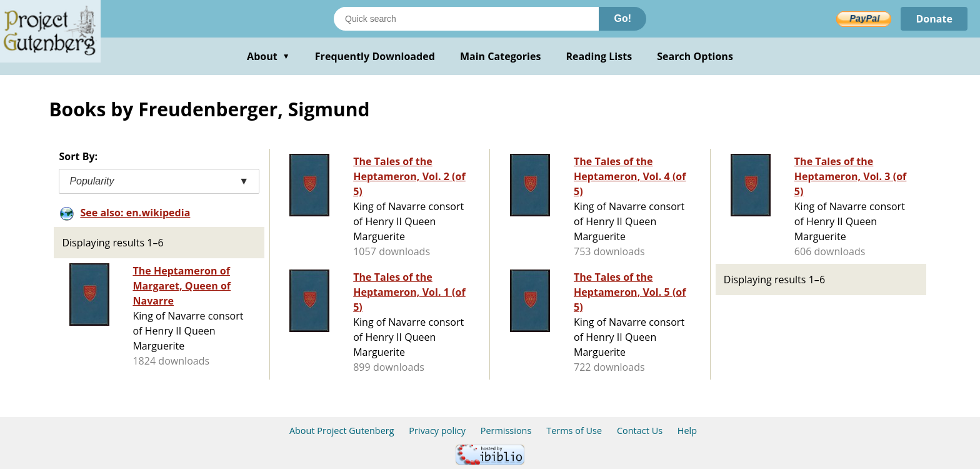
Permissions (506, 431)
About (268, 56)
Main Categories (501, 56)
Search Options (695, 56)
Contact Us (640, 431)
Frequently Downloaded (375, 56)
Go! (622, 18)
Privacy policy (437, 431)
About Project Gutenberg (342, 431)
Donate (934, 19)
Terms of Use (574, 431)
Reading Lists (599, 56)
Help (687, 431)
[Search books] (466, 19)
